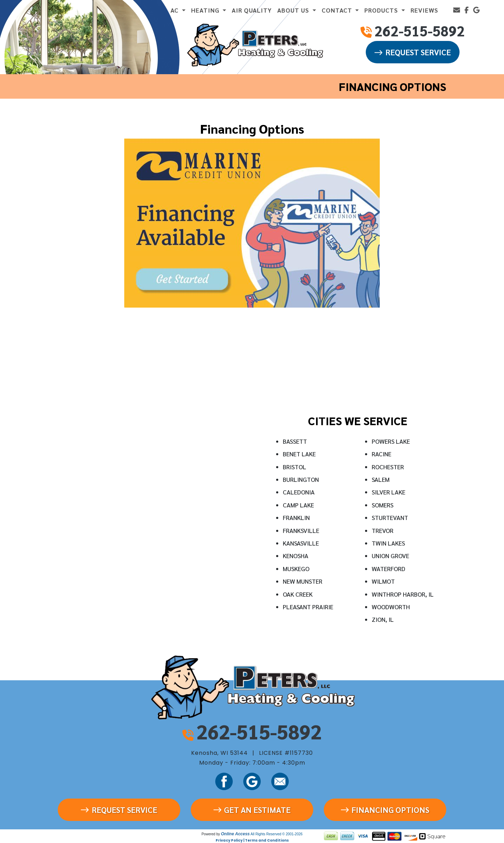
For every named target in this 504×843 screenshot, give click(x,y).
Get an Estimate (252, 810)
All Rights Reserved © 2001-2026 (277, 834)
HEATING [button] (206, 10)
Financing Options (385, 810)
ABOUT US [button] (294, 10)
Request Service (412, 52)
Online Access (235, 834)
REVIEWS (424, 10)
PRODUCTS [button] (382, 10)
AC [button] (175, 10)
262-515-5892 (259, 731)
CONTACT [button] (338, 10)
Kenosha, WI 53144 (219, 753)
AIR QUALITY (252, 10)
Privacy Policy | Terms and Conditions (252, 840)
